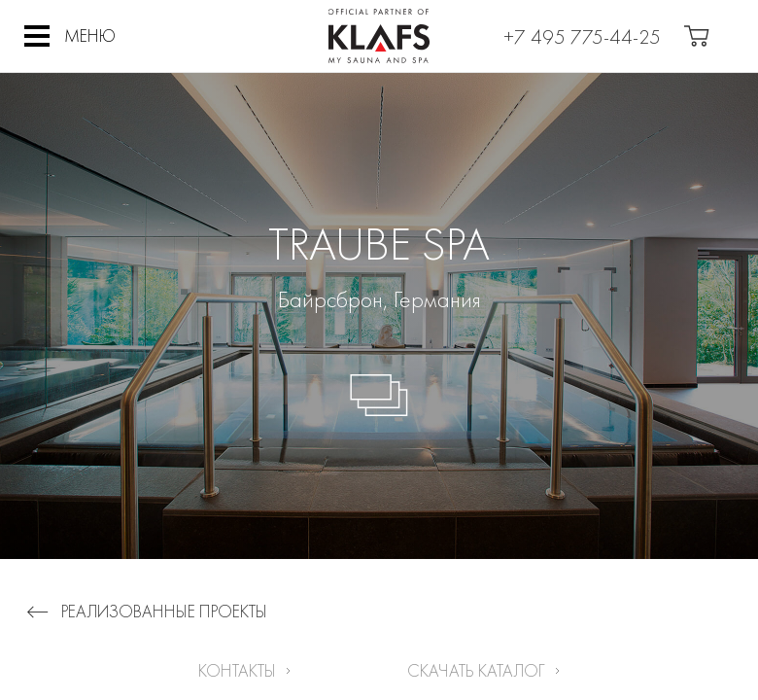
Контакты (237, 670)
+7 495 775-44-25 (582, 36)
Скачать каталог (476, 670)
